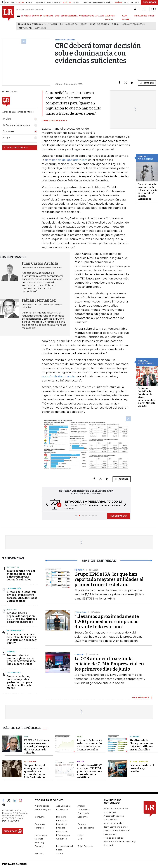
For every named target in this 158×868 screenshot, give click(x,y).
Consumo (40, 817)
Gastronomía (14, 588)
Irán (26, 737)
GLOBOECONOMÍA (69, 16)
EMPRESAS (48, 16)
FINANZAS (26, 16)
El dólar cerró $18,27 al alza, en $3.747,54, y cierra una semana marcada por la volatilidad (90, 771)
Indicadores (41, 835)
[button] (46, 505)
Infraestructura (63, 835)
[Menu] (19, 16)
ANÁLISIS (100, 16)
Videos (60, 853)
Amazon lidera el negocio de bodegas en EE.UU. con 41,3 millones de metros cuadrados (22, 617)
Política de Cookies (114, 838)
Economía (83, 817)
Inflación (52, 24)
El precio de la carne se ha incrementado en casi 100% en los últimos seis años (90, 745)
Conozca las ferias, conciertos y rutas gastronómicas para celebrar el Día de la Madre (19, 682)
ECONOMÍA (37, 16)
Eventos (82, 824)
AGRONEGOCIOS (87, 16)
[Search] (135, 9)
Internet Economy (139, 762)
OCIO (57, 16)
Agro (80, 737)
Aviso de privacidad (114, 823)
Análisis (81, 806)
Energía (116, 24)
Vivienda (11, 651)
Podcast (39, 846)
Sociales (39, 853)
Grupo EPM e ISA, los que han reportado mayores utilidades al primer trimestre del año (109, 579)
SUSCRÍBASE (150, 2)
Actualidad (30, 762)
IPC (61, 24)
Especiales (62, 824)
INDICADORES (141, 16)
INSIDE (151, 16)
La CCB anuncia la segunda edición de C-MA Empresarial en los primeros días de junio (109, 664)
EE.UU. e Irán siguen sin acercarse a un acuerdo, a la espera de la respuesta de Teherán (37, 747)
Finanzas (39, 828)
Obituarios (61, 839)
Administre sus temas (16, 148)
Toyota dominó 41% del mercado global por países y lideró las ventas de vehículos (21, 575)
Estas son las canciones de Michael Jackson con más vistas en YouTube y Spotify (22, 639)
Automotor (13, 567)
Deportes (135, 737)
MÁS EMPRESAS (141, 697)
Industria (12, 609)
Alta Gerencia (63, 806)
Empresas (40, 824)
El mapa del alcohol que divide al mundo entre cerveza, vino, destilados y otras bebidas (22, 596)
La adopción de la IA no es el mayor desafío (142, 768)
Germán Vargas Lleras (133, 24)
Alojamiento (72, 24)
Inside (80, 835)
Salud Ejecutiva (85, 846)
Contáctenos (110, 820)
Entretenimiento (15, 630)
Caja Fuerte (62, 809)
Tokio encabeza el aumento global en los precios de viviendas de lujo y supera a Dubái (21, 660)
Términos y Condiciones (116, 827)
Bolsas (81, 762)
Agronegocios (42, 806)
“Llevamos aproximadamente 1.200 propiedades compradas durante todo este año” (107, 622)
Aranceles (41, 28)
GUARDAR (147, 83)
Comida (84, 24)
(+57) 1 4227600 (11, 821)
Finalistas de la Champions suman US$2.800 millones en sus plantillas (141, 745)
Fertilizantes (26, 28)
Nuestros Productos (114, 816)
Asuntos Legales (43, 809)
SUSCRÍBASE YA (119, 516)
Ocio (80, 839)
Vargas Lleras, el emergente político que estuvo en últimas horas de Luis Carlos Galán (36, 771)
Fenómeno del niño (100, 24)
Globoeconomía (86, 828)
